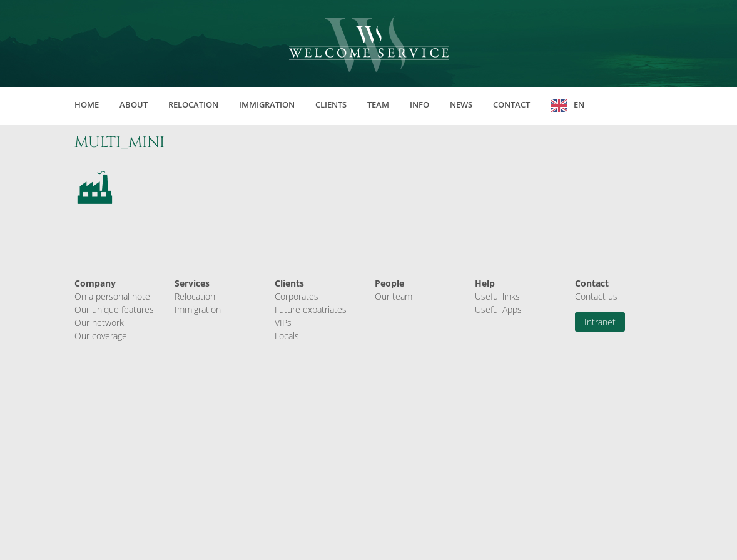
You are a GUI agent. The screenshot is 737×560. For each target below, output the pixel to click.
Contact (511, 104)
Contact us (596, 296)
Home (87, 104)
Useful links (497, 296)
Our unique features (114, 309)
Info (419, 104)
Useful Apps (498, 309)
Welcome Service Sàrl (369, 44)
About (134, 104)
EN (579, 104)
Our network (99, 323)
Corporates (297, 296)
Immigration (267, 104)
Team (378, 104)
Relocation (193, 104)
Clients (331, 104)
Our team (394, 296)
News (461, 104)
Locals (287, 336)
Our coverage (101, 336)
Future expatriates (311, 309)
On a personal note (112, 296)
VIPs (283, 323)
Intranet (600, 322)
